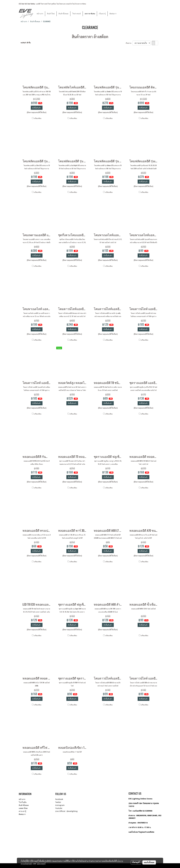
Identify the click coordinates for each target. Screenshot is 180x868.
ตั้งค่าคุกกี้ (136, 862)
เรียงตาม (129, 43)
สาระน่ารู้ (22, 811)
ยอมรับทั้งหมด (149, 862)
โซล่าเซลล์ (76, 14)
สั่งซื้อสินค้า (37, 108)
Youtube (59, 808)
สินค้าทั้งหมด (63, 14)
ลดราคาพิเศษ (90, 14)
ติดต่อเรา (113, 14)
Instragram (60, 805)
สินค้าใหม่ (51, 14)
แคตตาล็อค (23, 808)
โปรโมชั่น (23, 802)
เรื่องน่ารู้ (102, 14)
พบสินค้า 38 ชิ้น (26, 43)
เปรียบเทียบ (38, 118)
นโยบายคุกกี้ (41, 864)
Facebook (59, 799)
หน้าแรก (40, 14)
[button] (121, 14)
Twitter (58, 802)
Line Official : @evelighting (66, 811)
